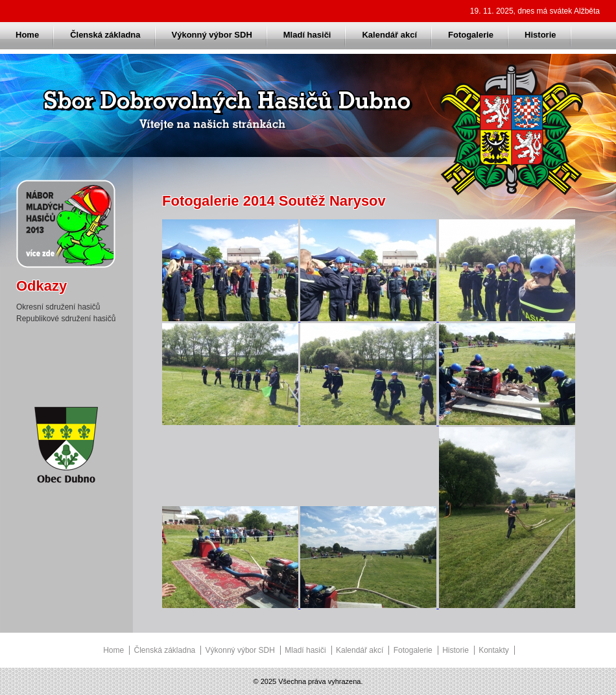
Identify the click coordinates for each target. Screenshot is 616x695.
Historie (540, 35)
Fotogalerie (471, 35)
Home (27, 35)
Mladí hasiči (307, 35)
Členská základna (105, 35)
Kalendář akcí (389, 35)
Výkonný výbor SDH (212, 35)
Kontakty (494, 650)
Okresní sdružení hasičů (58, 307)
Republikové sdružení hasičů (66, 319)
